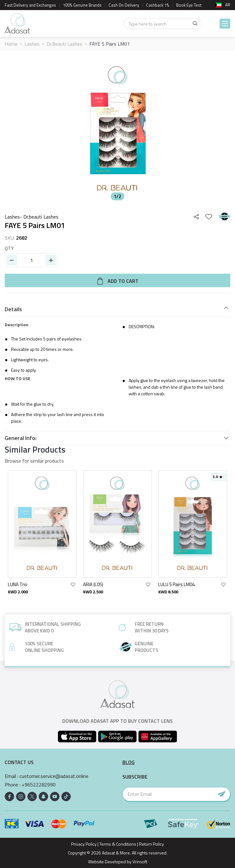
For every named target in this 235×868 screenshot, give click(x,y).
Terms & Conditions (118, 844)
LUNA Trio (18, 584)
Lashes (32, 44)
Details (13, 309)
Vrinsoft (139, 862)
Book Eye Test (189, 5)
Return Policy (151, 844)
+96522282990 (39, 785)
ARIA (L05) (93, 584)
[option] (118, 129)
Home (11, 44)
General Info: (21, 438)
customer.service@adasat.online (54, 776)
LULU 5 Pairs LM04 (176, 584)
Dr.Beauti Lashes (64, 44)
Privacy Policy (84, 844)
